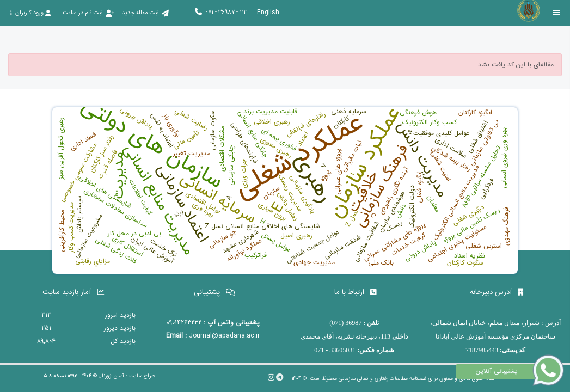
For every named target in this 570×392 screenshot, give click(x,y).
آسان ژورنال (111, 376)
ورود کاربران (30, 13)
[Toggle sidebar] (557, 13)
